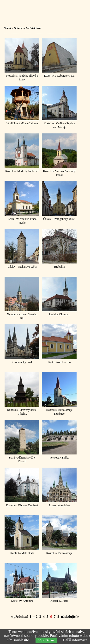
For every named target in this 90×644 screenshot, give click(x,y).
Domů (7, 28)
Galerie (18, 28)
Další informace (75, 640)
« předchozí (19, 617)
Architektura (33, 28)
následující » (70, 617)
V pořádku (46, 640)
